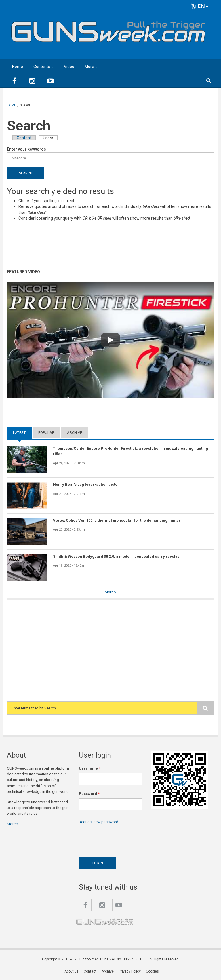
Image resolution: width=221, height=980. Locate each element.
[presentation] (123, 839)
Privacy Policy (130, 971)
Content (24, 138)
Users (50, 138)
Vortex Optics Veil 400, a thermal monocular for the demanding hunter (117, 520)
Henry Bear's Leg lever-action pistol (86, 484)
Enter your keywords (26, 149)
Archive (75, 433)
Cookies (152, 971)
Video (69, 67)
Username (90, 768)
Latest (19, 433)
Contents (42, 67)
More (89, 67)
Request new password (99, 822)
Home (18, 67)
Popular (46, 433)
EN (200, 6)
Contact (90, 971)
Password (89, 794)
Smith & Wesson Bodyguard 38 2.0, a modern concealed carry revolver (117, 556)
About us (72, 971)
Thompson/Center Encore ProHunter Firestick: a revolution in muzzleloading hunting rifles (130, 451)
